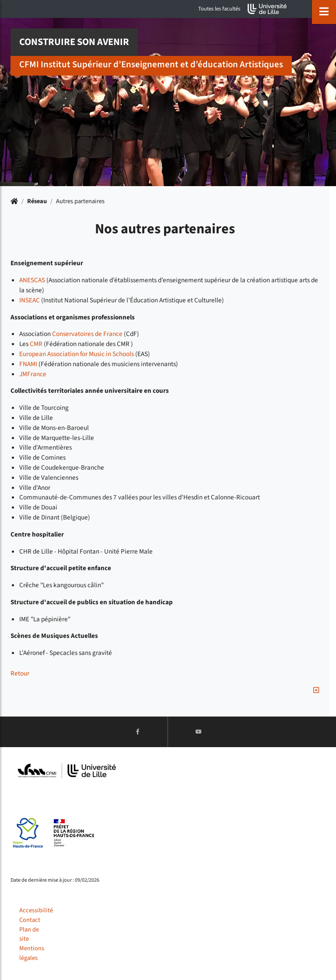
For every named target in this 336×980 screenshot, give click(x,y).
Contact (30, 920)
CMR (36, 344)
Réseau (37, 201)
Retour (20, 673)
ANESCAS (32, 280)
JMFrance (33, 374)
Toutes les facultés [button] (219, 9)
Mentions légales (32, 953)
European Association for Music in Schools (77, 354)
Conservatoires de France (87, 334)
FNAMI (28, 364)
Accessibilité (36, 910)
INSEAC (30, 300)
